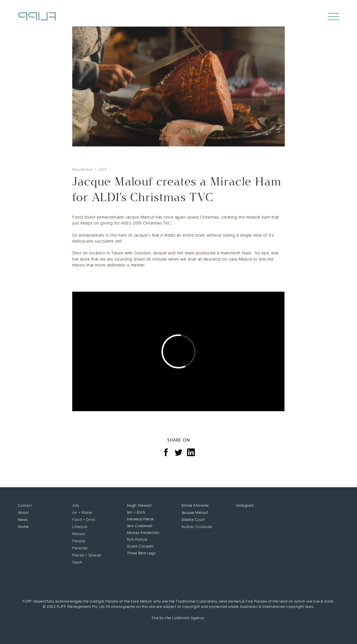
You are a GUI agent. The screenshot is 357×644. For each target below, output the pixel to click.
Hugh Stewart (139, 505)
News (23, 519)
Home (23, 527)
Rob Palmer (137, 539)
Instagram (245, 505)
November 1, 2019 (90, 170)
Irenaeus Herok (140, 519)
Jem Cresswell (140, 526)
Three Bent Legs (141, 553)
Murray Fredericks (143, 532)
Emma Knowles (195, 505)
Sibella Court (193, 519)
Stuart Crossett (140, 546)
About (23, 512)
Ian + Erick (136, 512)
